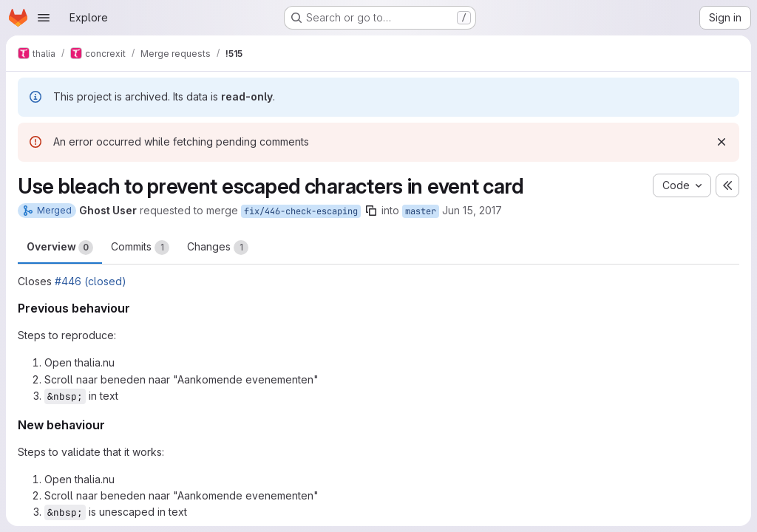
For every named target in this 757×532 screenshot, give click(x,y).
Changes (218, 248)
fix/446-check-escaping (301, 211)
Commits (140, 248)
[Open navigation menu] (44, 18)
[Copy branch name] (371, 211)
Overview (60, 248)
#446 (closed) (91, 281)
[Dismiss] (722, 142)
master (421, 211)
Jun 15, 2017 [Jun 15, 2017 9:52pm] (472, 210)
